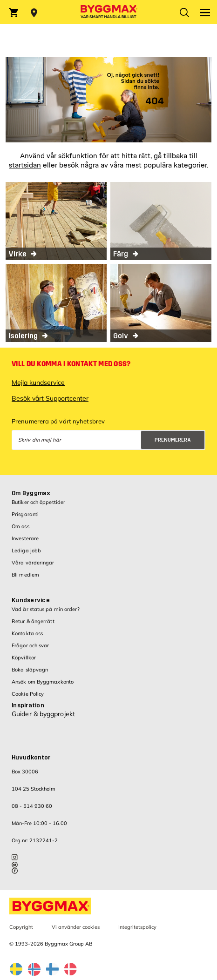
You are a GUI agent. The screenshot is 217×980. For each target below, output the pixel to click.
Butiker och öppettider (38, 502)
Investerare (25, 538)
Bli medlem (25, 575)
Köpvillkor (24, 658)
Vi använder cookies (76, 927)
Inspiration (28, 705)
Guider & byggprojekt (43, 714)
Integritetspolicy (137, 927)
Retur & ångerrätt (33, 621)
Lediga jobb (26, 550)
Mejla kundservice (38, 383)
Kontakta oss (27, 633)
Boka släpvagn (30, 670)
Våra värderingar (33, 563)
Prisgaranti (25, 514)
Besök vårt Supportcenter (50, 398)
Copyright (21, 927)
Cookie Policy (28, 694)
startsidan (25, 165)
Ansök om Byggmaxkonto (43, 682)
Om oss (20, 526)
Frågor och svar (31, 645)
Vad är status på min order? (46, 609)
